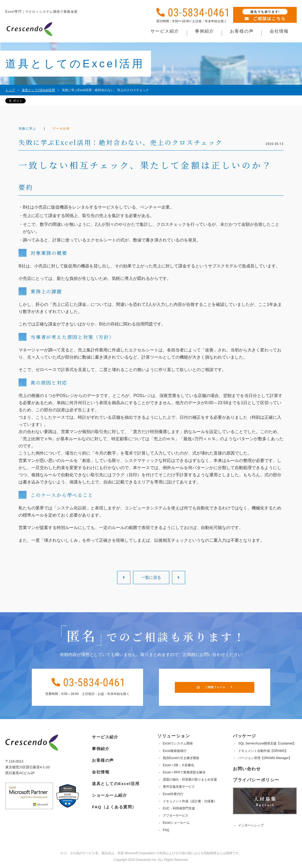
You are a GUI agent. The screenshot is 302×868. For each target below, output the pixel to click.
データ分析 (66, 129)
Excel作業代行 (173, 794)
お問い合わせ (247, 769)
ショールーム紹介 (109, 792)
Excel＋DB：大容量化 (178, 765)
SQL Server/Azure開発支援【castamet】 (267, 743)
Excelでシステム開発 (177, 743)
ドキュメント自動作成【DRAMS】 (263, 751)
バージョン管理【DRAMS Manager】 (265, 758)
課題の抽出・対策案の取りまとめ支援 (189, 779)
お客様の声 (102, 758)
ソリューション (173, 736)
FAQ (166, 830)
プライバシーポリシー (256, 780)
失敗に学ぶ (29, 129)
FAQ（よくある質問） (114, 803)
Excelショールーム (176, 823)
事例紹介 (99, 747)
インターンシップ (251, 825)
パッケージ (245, 736)
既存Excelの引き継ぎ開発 (181, 758)
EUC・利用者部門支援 (178, 808)
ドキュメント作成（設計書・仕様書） (189, 801)
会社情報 (99, 770)
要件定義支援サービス (178, 787)
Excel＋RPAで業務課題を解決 (184, 772)
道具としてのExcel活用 (115, 781)
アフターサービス (175, 816)
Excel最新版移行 (174, 751)
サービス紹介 (104, 736)
